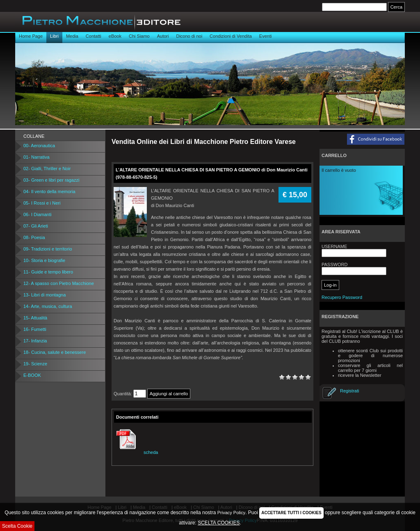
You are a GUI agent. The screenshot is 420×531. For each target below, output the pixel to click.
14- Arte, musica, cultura (48, 306)
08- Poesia (34, 237)
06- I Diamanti (37, 214)
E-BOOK (32, 375)
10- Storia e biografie (44, 260)
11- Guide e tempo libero (48, 272)
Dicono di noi (189, 36)
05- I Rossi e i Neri (42, 203)
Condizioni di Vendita (231, 36)
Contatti (94, 36)
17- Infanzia (35, 341)
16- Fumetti (35, 329)
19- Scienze (35, 364)
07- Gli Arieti (36, 226)
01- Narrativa (37, 157)
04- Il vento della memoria (49, 191)
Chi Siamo (139, 36)
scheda (136, 452)
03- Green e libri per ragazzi (51, 180)
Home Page (31, 36)
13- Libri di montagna (45, 295)
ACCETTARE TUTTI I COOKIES (291, 513)
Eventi (266, 36)
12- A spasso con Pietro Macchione (59, 283)
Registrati (349, 391)
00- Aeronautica (39, 146)
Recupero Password (342, 297)
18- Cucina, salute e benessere (55, 352)
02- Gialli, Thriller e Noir (47, 169)
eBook (115, 36)
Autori (163, 36)
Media (72, 36)
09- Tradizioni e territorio (48, 249)
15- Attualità (35, 318)
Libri (54, 36)
